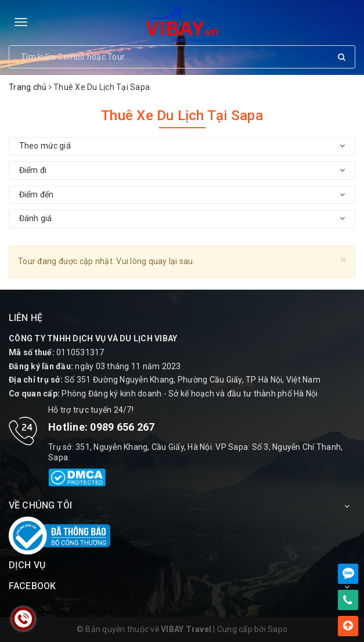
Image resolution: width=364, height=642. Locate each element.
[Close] (343, 260)
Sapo (277, 629)
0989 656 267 (122, 427)
